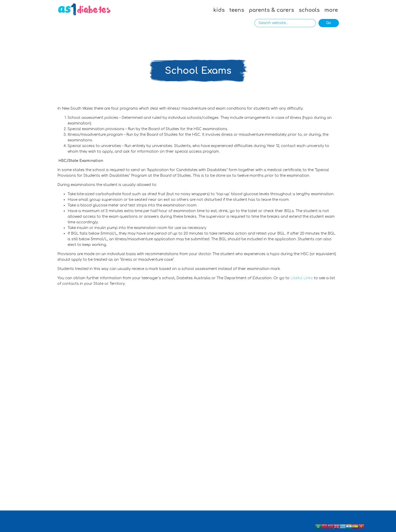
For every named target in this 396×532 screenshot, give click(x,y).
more (331, 10)
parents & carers (271, 10)
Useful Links (302, 278)
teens (237, 10)
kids (219, 10)
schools (309, 10)
